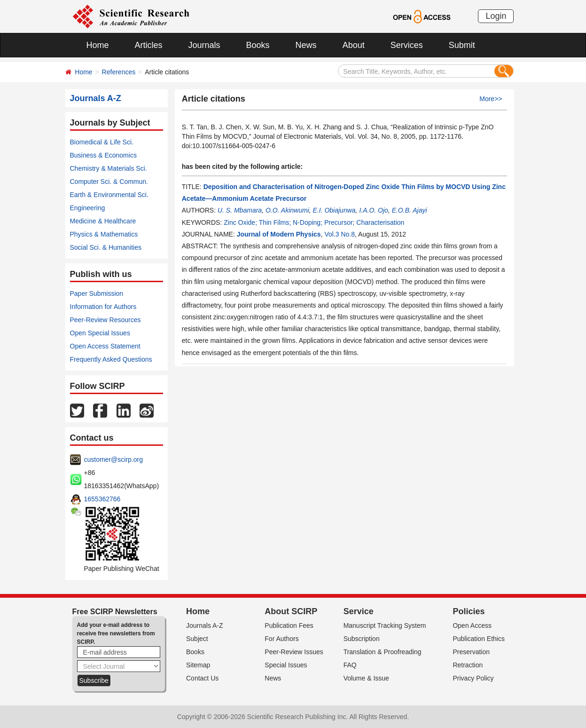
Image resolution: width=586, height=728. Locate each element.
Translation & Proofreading (383, 652)
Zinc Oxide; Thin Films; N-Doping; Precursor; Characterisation (314, 222)
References (119, 72)
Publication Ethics (479, 639)
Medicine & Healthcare (103, 221)
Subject (197, 639)
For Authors (281, 639)
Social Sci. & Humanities (106, 247)
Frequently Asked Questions (111, 359)
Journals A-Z (205, 625)
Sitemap (198, 665)
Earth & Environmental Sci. (109, 195)
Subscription (362, 639)
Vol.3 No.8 (340, 234)
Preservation (471, 652)
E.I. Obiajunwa (334, 210)
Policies (469, 611)
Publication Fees (289, 625)
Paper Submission (97, 293)
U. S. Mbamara (240, 210)
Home (98, 45)
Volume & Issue (366, 678)
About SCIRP (291, 611)
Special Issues (286, 665)
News (306, 45)
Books (258, 45)
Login (496, 16)
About (354, 45)
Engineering (88, 208)
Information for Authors (103, 307)
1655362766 (102, 499)
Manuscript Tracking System (385, 625)
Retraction (468, 665)
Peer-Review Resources (105, 320)
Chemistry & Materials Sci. (109, 168)
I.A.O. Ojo (373, 210)
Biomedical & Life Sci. (102, 142)
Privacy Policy (473, 678)
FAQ (350, 665)
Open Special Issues (100, 333)
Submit (462, 45)
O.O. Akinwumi (287, 210)
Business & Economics (103, 155)
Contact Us (202, 678)
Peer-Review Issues (294, 652)
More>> (491, 99)
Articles (149, 45)
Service (359, 611)
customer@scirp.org (113, 459)
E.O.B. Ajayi (410, 210)
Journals (204, 45)
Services (407, 45)
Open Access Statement (105, 346)
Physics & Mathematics (104, 234)
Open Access (472, 625)
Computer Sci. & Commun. (109, 182)
